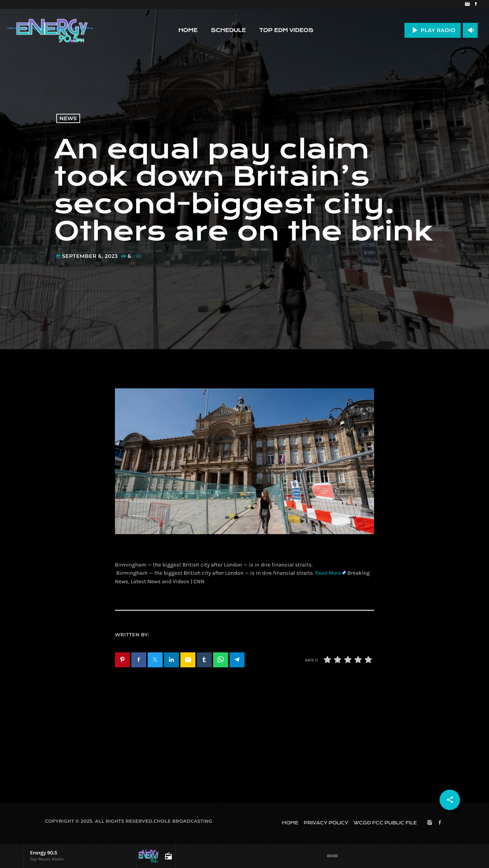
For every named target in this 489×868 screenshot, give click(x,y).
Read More (328, 573)
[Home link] (50, 30)
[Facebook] (476, 4)
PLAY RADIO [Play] (433, 30)
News (68, 118)
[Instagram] (467, 4)
